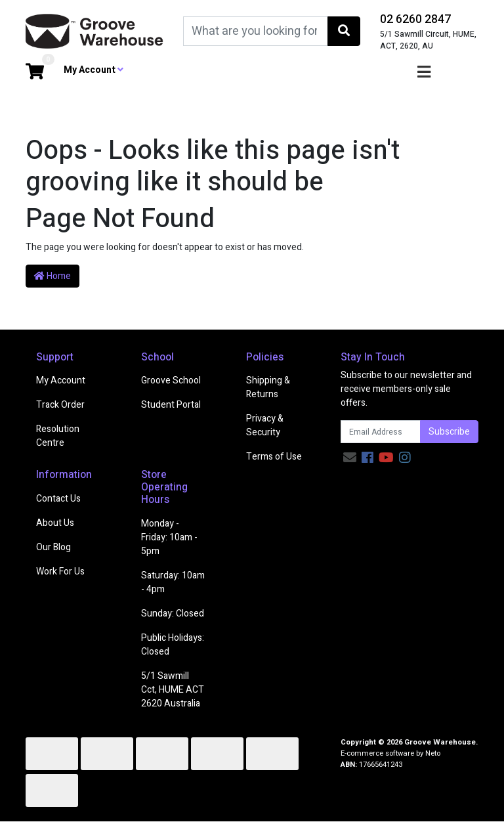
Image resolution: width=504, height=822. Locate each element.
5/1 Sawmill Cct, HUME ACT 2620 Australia (173, 690)
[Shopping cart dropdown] (35, 73)
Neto (433, 753)
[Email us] (350, 458)
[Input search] (256, 31)
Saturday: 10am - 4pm (173, 582)
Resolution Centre (58, 436)
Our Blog (53, 547)
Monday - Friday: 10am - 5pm (169, 537)
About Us (55, 523)
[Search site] (344, 31)
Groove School (171, 380)
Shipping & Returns (268, 387)
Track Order (60, 405)
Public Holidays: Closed (173, 645)
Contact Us (58, 499)
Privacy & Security (265, 425)
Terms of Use (274, 457)
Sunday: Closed (173, 614)
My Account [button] (94, 70)
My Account (61, 380)
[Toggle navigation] (424, 73)
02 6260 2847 (415, 19)
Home (52, 276)
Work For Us (60, 572)
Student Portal (171, 405)
